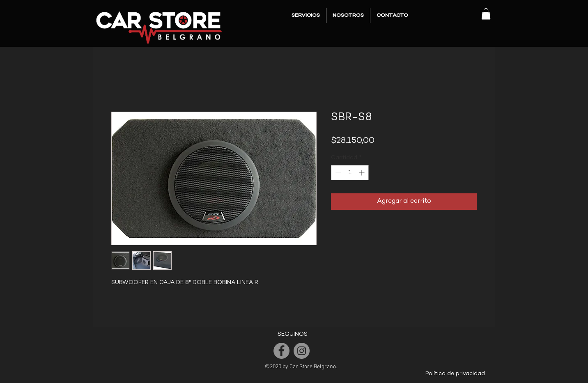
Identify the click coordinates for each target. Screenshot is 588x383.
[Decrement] (337, 173)
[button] (486, 14)
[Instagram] (302, 351)
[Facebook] (281, 351)
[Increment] (362, 173)
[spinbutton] (350, 173)
